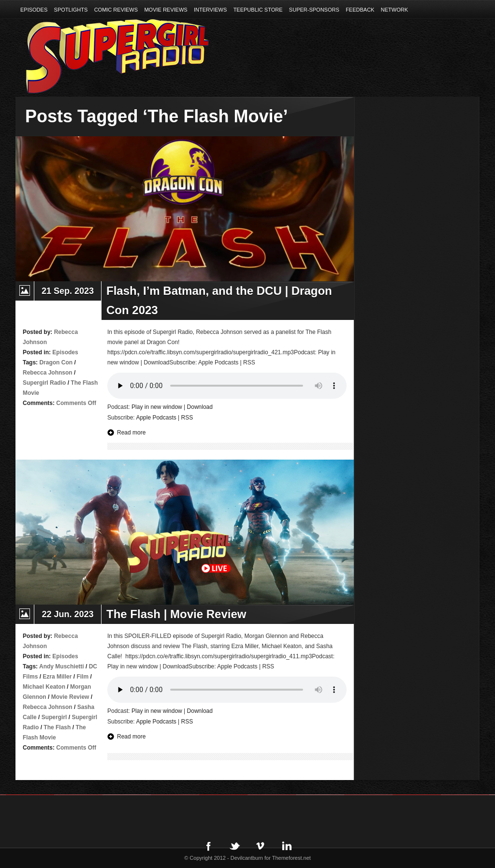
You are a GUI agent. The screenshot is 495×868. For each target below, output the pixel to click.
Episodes (34, 10)
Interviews (210, 10)
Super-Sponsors (314, 10)
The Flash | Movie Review (176, 614)
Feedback (360, 10)
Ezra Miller (57, 677)
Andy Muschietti (62, 666)
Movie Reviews (166, 10)
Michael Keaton (44, 687)
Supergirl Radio (44, 383)
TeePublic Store (258, 10)
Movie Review (70, 697)
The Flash (57, 727)
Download (200, 407)
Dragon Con (56, 362)
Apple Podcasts (156, 418)
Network (394, 10)
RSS (187, 418)
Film (82, 677)
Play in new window (157, 407)
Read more (131, 433)
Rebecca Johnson (48, 373)
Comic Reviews (116, 10)
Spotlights (71, 10)
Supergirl (54, 717)
